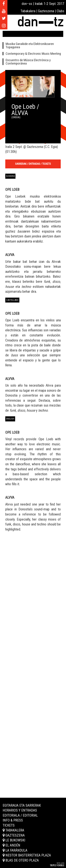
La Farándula (15, 850)
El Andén (11, 845)
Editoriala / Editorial (20, 815)
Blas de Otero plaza (21, 860)
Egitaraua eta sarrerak (22, 805)
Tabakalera (13, 830)
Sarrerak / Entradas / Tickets (33, 164)
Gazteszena (14, 835)
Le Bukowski (14, 840)
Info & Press (13, 820)
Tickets (9, 825)
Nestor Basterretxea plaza (27, 855)
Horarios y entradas (20, 810)
